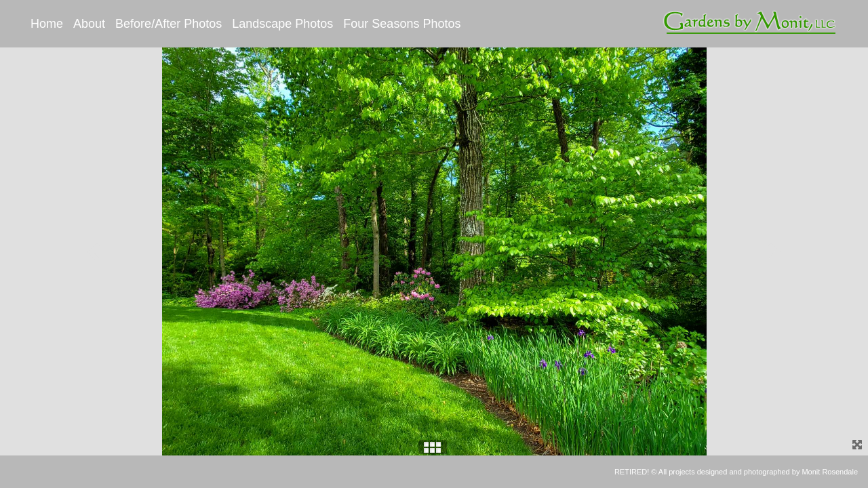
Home (47, 24)
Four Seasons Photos (402, 24)
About (89, 24)
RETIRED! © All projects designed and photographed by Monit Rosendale (736, 472)
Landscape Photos (282, 24)
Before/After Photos (169, 24)
